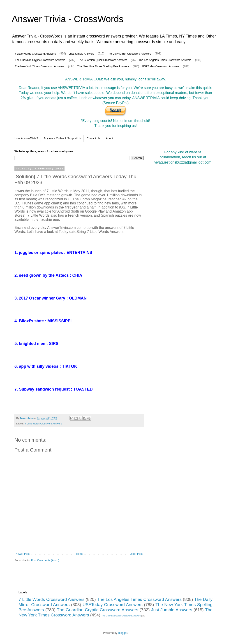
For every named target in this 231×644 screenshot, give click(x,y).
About (110, 138)
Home (80, 554)
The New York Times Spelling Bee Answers (103, 66)
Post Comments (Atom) (45, 560)
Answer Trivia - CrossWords (68, 19)
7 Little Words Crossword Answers (35, 54)
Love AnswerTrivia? (26, 138)
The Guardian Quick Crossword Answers (103, 60)
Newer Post (23, 554)
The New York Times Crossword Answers (40, 66)
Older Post (136, 554)
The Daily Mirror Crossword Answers (129, 54)
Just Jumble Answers (82, 54)
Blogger (123, 633)
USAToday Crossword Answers (161, 66)
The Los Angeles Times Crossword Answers (165, 60)
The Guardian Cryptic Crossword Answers (40, 60)
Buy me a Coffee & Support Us (62, 138)
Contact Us (93, 138)
